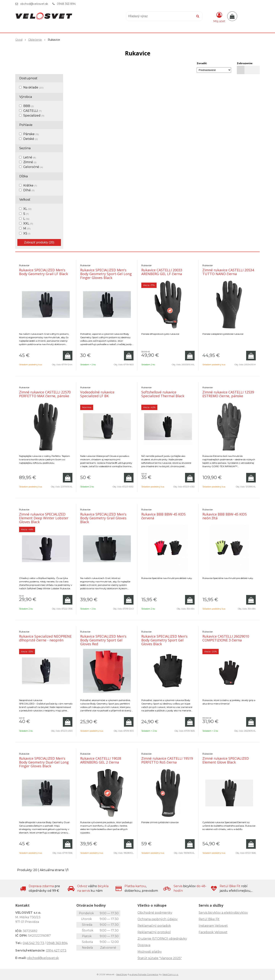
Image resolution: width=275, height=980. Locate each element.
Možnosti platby (150, 952)
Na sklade (33, 87)
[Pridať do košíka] (68, 356)
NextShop (122, 974)
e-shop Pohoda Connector (144, 974)
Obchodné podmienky (155, 913)
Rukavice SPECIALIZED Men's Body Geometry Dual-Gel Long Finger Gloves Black (44, 762)
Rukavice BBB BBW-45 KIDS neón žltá (225, 516)
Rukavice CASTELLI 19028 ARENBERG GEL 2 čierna (101, 760)
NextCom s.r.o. (171, 974)
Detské (31, 139)
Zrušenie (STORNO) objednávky (162, 939)
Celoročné (33, 167)
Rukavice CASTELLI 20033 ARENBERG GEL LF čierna (162, 272)
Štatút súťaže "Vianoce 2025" (160, 958)
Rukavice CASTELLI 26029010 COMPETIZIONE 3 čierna (226, 638)
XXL (28, 223)
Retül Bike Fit (209, 919)
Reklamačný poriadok (154, 926)
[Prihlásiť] (219, 17)
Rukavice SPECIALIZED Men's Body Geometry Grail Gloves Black (103, 518)
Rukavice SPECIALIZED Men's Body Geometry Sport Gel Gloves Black (164, 640)
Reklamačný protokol (154, 932)
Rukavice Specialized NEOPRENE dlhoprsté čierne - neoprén (45, 638)
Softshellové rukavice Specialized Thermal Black (163, 394)
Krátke (30, 185)
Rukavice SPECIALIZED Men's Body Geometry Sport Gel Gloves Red (103, 640)
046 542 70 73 (33, 943)
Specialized (34, 116)
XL (27, 209)
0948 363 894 (66, 4)
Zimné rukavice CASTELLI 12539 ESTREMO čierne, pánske (228, 394)
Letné (30, 157)
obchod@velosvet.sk (34, 4)
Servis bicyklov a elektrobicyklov (223, 913)
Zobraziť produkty (39, 242)
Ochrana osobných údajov (158, 919)
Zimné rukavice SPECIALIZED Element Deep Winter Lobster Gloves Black (44, 518)
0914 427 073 (56, 950)
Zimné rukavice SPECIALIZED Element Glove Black (226, 760)
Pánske (31, 134)
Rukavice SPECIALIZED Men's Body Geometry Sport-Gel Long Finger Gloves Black (106, 274)
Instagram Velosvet (213, 926)
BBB (29, 106)
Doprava (144, 945)
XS (27, 233)
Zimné (30, 162)
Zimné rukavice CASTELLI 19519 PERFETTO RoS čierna (167, 760)
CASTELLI (32, 111)
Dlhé (29, 190)
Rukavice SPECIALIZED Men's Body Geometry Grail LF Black (44, 272)
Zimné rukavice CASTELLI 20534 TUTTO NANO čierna (228, 272)
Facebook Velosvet (213, 932)
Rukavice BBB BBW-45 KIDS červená (163, 516)
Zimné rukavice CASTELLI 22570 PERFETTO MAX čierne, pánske (45, 394)
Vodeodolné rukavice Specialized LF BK (97, 394)
